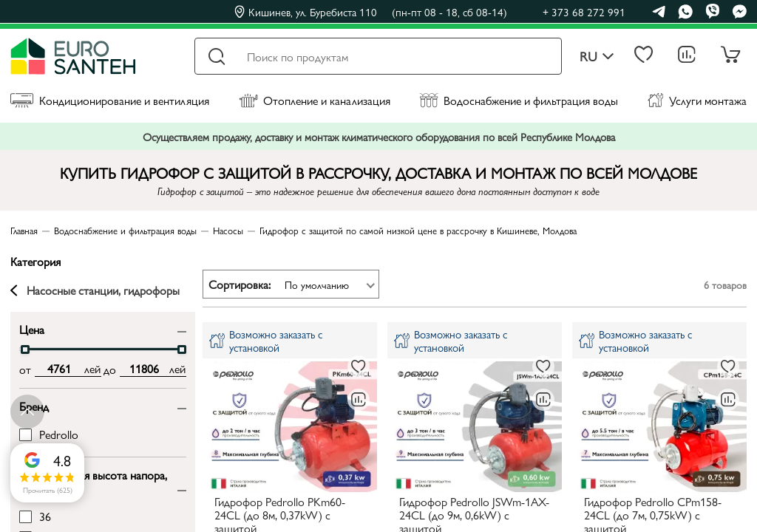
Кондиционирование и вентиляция (110, 100)
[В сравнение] (359, 400)
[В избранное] (359, 366)
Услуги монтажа (697, 100)
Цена (32, 328)
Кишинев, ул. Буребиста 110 (371, 12)
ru (597, 57)
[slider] (25, 349)
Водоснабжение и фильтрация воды (519, 100)
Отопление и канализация (315, 100)
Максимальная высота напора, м (93, 481)
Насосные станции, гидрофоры (95, 290)
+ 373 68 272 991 (584, 11)
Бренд (34, 405)
